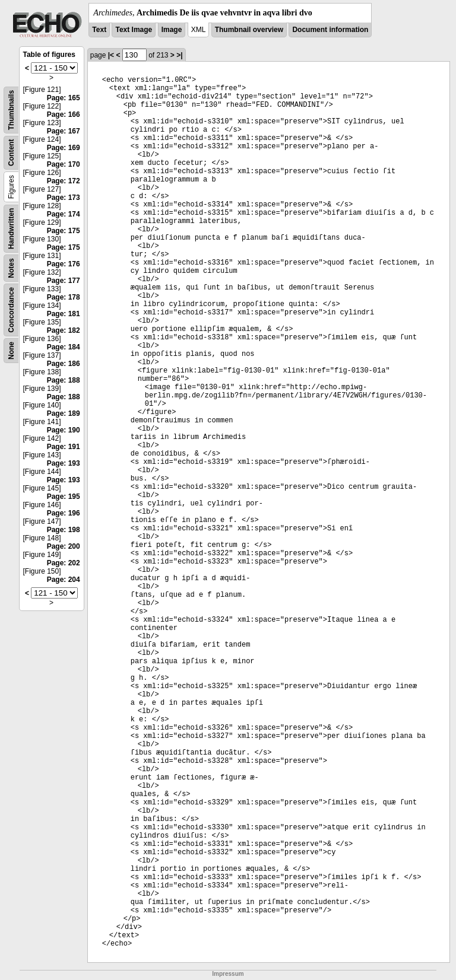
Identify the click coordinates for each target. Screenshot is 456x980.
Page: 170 (64, 164)
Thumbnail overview (249, 30)
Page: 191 (64, 447)
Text (99, 30)
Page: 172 (64, 181)
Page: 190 (64, 430)
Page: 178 (64, 297)
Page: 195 (64, 497)
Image (172, 30)
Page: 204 (64, 580)
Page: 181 (64, 314)
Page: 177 (64, 281)
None (11, 351)
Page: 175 (64, 231)
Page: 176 (64, 264)
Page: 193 (64, 463)
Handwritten (11, 229)
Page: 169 (64, 148)
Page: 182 (64, 330)
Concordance (11, 310)
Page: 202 (64, 563)
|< (111, 55)
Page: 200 (64, 546)
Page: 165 (64, 98)
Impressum (228, 974)
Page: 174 (64, 214)
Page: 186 (64, 364)
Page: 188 (64, 380)
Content (11, 153)
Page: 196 (64, 513)
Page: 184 (64, 347)
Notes (11, 268)
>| (179, 55)
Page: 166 (64, 114)
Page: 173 (64, 198)
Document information (330, 30)
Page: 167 (64, 131)
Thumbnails (11, 110)
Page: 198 (64, 530)
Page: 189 (64, 413)
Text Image (134, 30)
